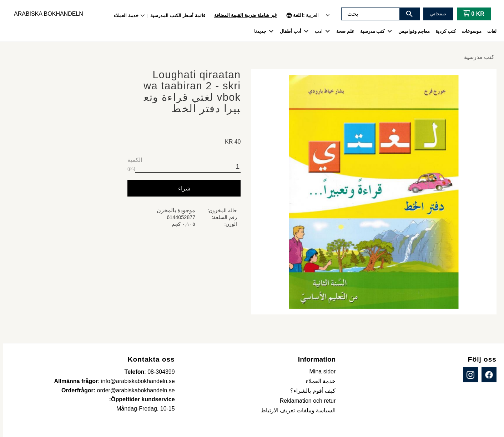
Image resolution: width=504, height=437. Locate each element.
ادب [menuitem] (316, 31)
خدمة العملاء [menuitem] (123, 16)
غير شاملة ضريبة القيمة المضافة (242, 15)
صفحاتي (435, 14)
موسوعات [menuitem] (468, 31)
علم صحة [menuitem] (342, 31)
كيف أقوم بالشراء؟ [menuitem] (310, 391)
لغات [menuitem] (489, 31)
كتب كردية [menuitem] (442, 31)
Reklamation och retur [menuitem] (305, 401)
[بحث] (406, 14)
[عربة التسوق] (469, 14)
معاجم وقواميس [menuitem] (411, 31)
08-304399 (158, 372)
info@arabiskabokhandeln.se (135, 381)
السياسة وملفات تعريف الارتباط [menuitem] (295, 410)
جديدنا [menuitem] (257, 31)
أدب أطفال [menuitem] (287, 31)
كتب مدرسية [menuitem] (369, 31)
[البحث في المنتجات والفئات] (367, 14)
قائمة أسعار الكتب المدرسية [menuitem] (175, 16)
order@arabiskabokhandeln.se (133, 390)
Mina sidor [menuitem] (319, 371)
